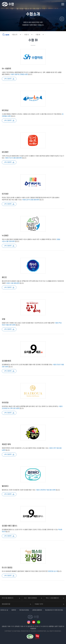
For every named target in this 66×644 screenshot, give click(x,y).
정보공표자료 (6, 604)
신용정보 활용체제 (37, 610)
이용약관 (14, 610)
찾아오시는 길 (4, 610)
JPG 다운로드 (8, 79)
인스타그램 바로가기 (29, 622)
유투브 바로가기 (34, 622)
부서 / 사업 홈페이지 (52, 598)
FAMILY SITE (39, 604)
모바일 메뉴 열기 (63, 4)
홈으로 (6, 35)
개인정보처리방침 (24, 610)
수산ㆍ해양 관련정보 (30, 598)
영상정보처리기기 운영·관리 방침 (54, 610)
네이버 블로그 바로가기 (39, 622)
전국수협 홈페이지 (8, 598)
